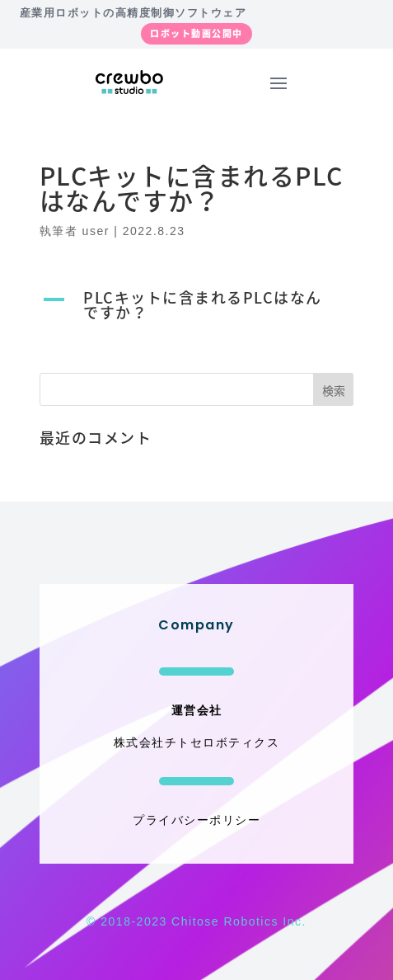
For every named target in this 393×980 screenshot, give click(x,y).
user (96, 231)
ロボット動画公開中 (196, 33)
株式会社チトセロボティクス (197, 742)
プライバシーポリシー (196, 820)
